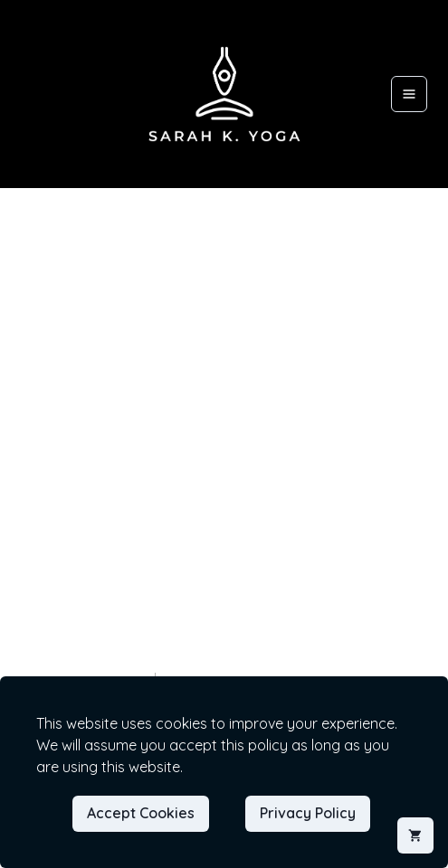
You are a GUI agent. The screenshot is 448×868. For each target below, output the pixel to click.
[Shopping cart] (415, 835)
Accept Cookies (141, 813)
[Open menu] (409, 94)
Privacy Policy (308, 813)
